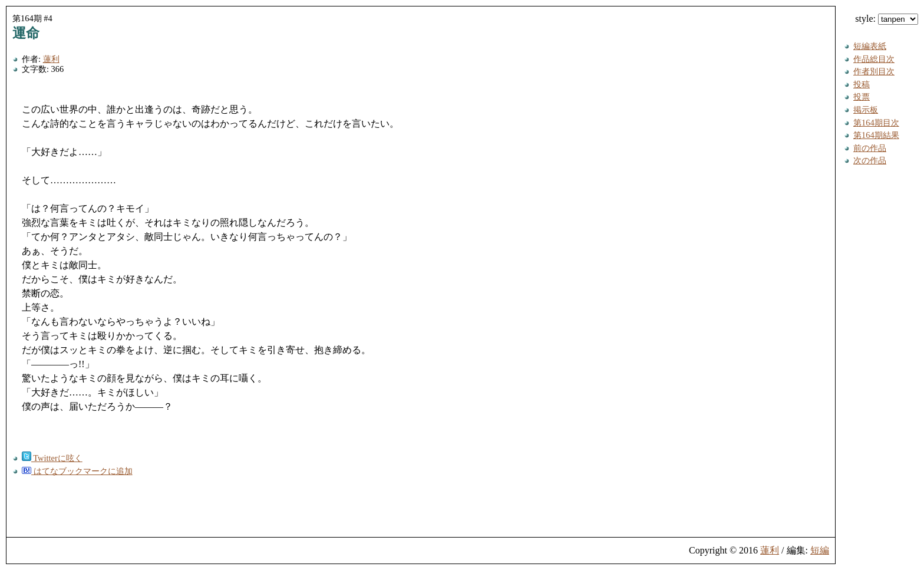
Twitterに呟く (52, 458)
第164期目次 (876, 123)
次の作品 (870, 160)
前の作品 (870, 148)
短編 (820, 550)
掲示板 (866, 110)
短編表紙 (870, 46)
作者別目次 (874, 71)
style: (887, 19)
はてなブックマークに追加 (77, 471)
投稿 (862, 84)
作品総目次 (874, 59)
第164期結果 (876, 135)
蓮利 (51, 59)
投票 (862, 97)
